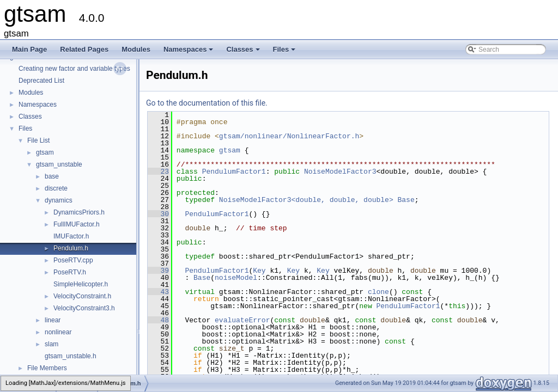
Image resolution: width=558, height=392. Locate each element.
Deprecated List (41, 81)
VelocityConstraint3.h (84, 308)
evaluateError (242, 320)
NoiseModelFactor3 (340, 171)
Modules (136, 49)
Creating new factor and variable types (74, 69)
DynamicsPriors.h (79, 212)
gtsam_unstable (59, 164)
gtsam (45, 152)
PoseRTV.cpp (73, 260)
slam (51, 344)
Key (259, 271)
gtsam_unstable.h (71, 356)
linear (53, 320)
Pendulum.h (71, 248)
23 (158, 171)
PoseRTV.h (70, 272)
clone (378, 292)
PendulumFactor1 (234, 171)
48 (158, 320)
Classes (244, 52)
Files (285, 52)
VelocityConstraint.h (82, 296)
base (52, 176)
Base (406, 200)
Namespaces (189, 52)
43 (158, 292)
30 (158, 214)
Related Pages (84, 49)
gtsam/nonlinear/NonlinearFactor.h (289, 136)
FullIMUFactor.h (77, 224)
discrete (56, 188)
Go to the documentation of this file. (207, 103)
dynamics (59, 200)
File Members (47, 368)
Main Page (29, 49)
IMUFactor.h (71, 236)
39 (158, 271)
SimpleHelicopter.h (81, 284)
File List (38, 140)
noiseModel (236, 278)
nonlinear (58, 332)
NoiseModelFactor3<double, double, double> (306, 200)
